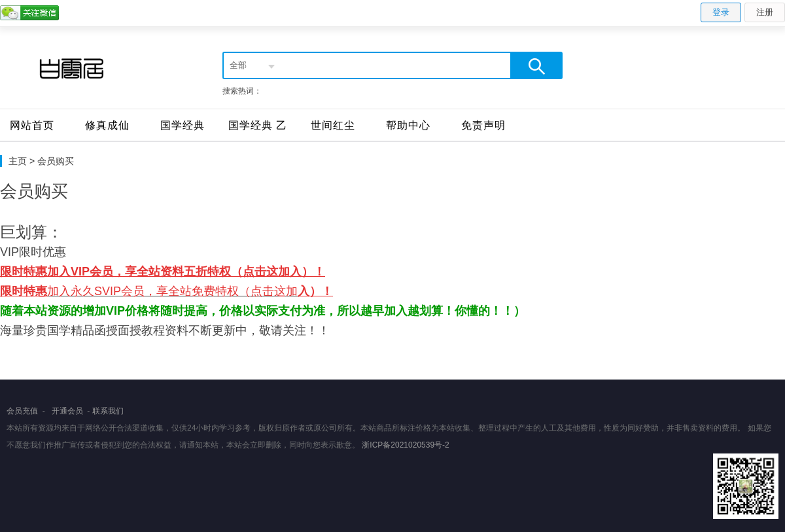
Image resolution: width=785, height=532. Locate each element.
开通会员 (67, 411)
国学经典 (183, 125)
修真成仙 (107, 125)
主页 (18, 161)
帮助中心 (408, 125)
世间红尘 (333, 125)
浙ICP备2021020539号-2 (405, 445)
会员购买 (56, 161)
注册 (765, 12)
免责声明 (483, 125)
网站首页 (32, 125)
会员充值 (22, 411)
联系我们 (108, 411)
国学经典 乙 (258, 125)
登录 (721, 12)
